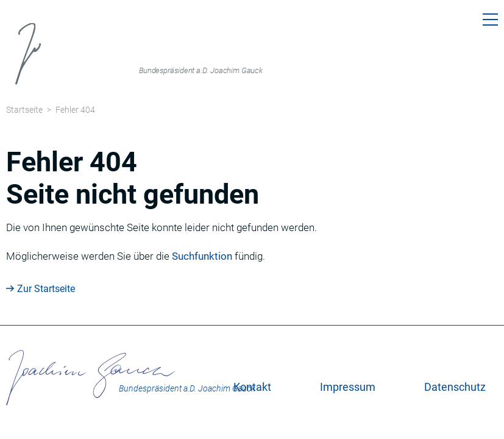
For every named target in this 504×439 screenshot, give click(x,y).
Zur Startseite (46, 289)
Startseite (24, 110)
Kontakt (252, 387)
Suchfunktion (202, 256)
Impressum (348, 387)
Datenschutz (455, 387)
